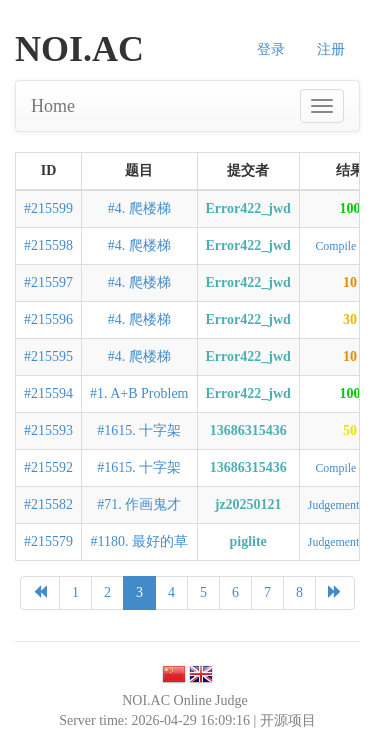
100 (349, 208)
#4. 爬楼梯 (139, 208)
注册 (331, 49)
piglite (247, 541)
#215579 (48, 541)
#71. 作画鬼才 (139, 504)
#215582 (48, 504)
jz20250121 (248, 504)
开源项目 (288, 720)
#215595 (48, 356)
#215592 (48, 467)
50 (350, 430)
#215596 (48, 319)
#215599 (48, 208)
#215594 (48, 393)
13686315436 (248, 430)
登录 (271, 49)
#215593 (48, 430)
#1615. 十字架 (139, 430)
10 (350, 282)
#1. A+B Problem (139, 393)
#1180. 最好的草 (139, 541)
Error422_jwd (248, 208)
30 (350, 319)
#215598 (48, 245)
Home (53, 106)
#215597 (48, 282)
